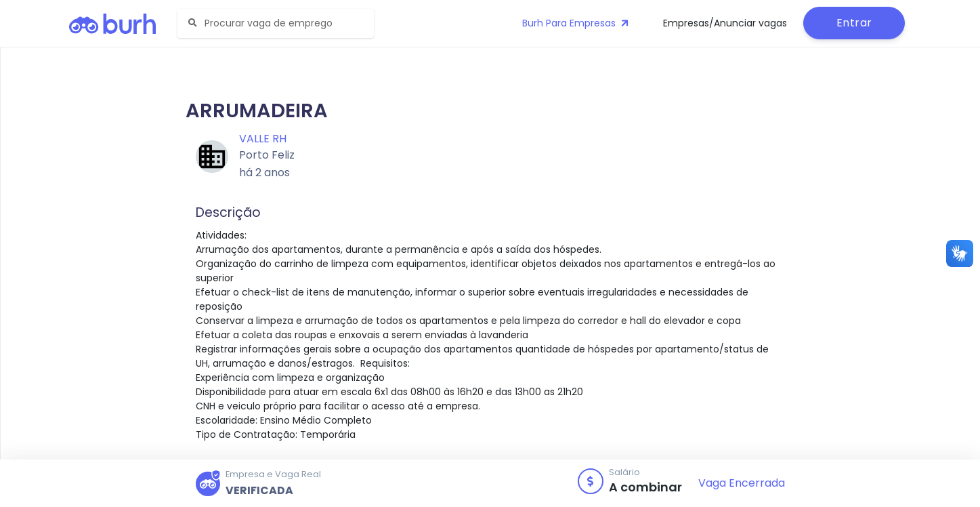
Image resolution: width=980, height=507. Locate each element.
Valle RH (263, 139)
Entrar (854, 23)
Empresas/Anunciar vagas (725, 23)
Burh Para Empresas (577, 23)
